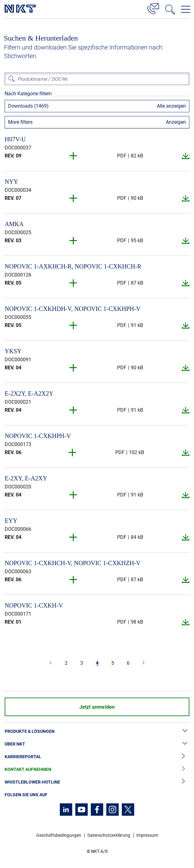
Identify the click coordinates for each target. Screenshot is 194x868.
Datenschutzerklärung (109, 835)
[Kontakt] (153, 8)
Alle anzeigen (171, 106)
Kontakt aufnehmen (97, 769)
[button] (73, 156)
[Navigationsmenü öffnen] (186, 9)
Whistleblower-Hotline (97, 782)
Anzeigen (176, 122)
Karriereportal (97, 757)
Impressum (147, 835)
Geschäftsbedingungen (59, 835)
